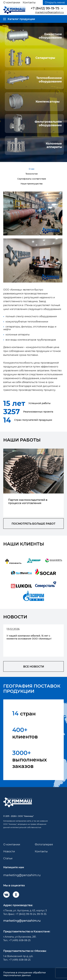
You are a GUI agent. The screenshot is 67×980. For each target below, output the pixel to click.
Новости (9, 851)
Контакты (29, 3)
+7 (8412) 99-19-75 (45, 8)
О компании (12, 3)
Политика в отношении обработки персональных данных (25, 974)
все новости (34, 667)
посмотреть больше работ (33, 524)
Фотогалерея (44, 844)
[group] (33, 483)
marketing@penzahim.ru (49, 12)
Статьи (8, 858)
